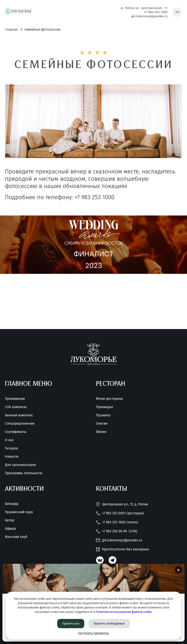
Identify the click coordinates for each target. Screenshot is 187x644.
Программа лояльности (23, 473)
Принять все (71, 624)
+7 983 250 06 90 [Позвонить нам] (117, 531)
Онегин (102, 424)
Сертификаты (16, 432)
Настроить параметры (94, 633)
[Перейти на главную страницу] (18, 12)
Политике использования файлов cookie (124, 612)
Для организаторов (20, 465)
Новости (12, 457)
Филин (101, 432)
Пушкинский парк (19, 512)
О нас (9, 440)
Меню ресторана (109, 399)
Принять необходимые (109, 624)
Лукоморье (105, 407)
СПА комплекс (16, 407)
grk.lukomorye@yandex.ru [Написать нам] (149, 16)
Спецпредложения (20, 424)
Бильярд (12, 504)
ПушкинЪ (103, 415)
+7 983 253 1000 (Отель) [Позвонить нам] (117, 522)
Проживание (15, 399)
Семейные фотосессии (42, 29)
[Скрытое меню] (177, 12)
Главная (11, 29)
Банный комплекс (19, 415)
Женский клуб (16, 537)
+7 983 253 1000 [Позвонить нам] (156, 12)
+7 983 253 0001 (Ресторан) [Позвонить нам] (120, 513)
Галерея (11, 448)
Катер (9, 520)
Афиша (10, 529)
